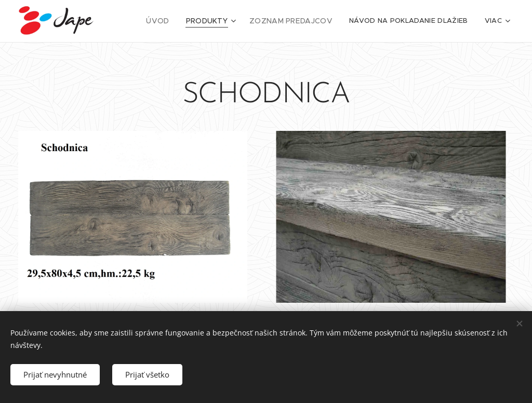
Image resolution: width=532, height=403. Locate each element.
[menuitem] (168, 21)
